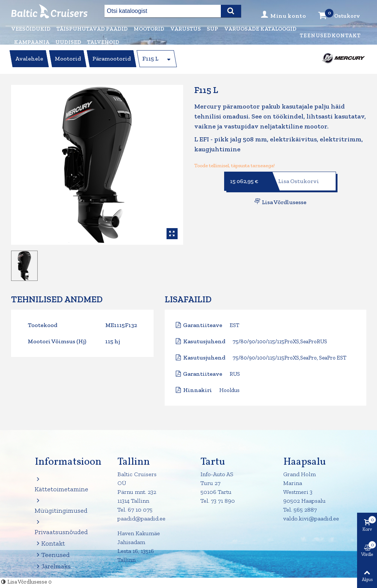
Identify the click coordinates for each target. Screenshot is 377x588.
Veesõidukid (31, 29)
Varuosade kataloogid (260, 29)
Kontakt (346, 36)
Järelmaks (53, 566)
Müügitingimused (59, 505)
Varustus (186, 29)
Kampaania (32, 42)
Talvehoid (103, 42)
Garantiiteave (203, 325)
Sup (213, 29)
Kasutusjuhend (204, 341)
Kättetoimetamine (59, 484)
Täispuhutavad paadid (92, 29)
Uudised (68, 42)
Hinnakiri (198, 390)
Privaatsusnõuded (59, 527)
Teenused (316, 36)
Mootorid (149, 29)
